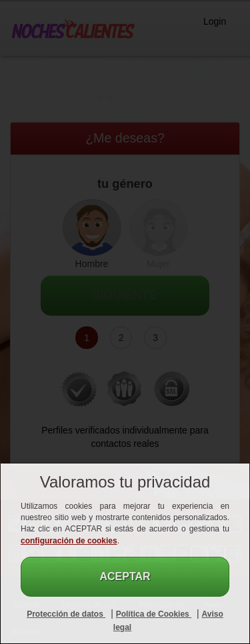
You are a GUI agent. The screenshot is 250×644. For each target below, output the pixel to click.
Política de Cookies (154, 614)
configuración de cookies (69, 541)
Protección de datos (66, 614)
